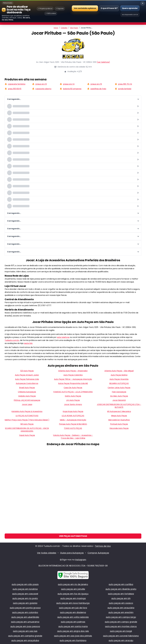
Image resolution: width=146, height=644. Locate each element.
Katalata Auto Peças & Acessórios (27, 411)
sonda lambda (125, 89)
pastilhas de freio (98, 89)
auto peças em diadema (73, 612)
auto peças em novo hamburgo (73, 603)
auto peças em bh (121, 598)
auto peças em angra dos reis (73, 631)
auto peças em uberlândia (25, 617)
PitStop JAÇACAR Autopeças (27, 400)
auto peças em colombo (25, 612)
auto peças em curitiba (121, 584)
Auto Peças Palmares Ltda (27, 379)
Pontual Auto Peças (119, 424)
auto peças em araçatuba (25, 640)
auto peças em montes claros (121, 626)
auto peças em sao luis (25, 631)
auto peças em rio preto (25, 598)
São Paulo (74, 28)
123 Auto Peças (27, 371)
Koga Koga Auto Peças (73, 411)
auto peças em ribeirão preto (121, 589)
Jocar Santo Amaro (73, 404)
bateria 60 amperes (72, 89)
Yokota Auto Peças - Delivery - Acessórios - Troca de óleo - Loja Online (73, 437)
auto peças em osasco (121, 603)
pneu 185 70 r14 (125, 84)
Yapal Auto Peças (27, 435)
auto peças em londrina (25, 589)
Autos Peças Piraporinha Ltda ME (73, 383)
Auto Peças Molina (119, 375)
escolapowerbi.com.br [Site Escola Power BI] (130, 15)
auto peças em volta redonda (73, 617)
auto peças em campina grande (25, 636)
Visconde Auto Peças (119, 428)
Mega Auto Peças (119, 416)
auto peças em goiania (25, 603)
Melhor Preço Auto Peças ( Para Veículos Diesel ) (27, 420)
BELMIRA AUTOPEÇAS (119, 383)
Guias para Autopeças (72, 553)
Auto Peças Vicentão (119, 379)
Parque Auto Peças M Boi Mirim (73, 424)
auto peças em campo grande (121, 622)
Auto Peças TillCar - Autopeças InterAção (73, 379)
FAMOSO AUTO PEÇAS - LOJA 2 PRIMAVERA (73, 392)
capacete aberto (43, 89)
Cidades (64, 28)
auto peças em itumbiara (73, 640)
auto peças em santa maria (73, 626)
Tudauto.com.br (12, 340)
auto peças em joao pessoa (25, 626)
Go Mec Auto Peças (119, 396)
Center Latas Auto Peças (119, 388)
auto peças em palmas (73, 622)
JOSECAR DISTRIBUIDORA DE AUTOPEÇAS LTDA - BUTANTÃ (119, 406)
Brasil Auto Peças (27, 388)
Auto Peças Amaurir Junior (27, 375)
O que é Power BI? (109, 8)
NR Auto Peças (27, 424)
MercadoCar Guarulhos (119, 420)
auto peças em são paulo (25, 584)
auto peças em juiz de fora (73, 608)
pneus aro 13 (41, 84)
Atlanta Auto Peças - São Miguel (119, 371)
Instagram (81, 560)
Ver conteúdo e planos (85, 8)
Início (56, 28)
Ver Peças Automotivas (73, 536)
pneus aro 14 (69, 84)
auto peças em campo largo (121, 617)
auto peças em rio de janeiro (73, 584)
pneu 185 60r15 (15, 89)
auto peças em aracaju (121, 640)
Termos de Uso (103, 546)
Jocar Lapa (27, 404)
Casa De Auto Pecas (73, 388)
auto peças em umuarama (25, 622)
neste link (28, 343)
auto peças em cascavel (25, 594)
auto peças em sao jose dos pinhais (73, 636)
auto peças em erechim (121, 612)
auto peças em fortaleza (121, 594)
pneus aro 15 (96, 84)
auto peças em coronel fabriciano (121, 636)
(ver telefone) (103, 62)
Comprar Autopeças (98, 553)
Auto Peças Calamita (73, 375)
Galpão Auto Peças (27, 396)
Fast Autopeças (119, 392)
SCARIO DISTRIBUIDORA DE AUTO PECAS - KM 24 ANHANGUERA (27, 430)
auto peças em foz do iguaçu (73, 594)
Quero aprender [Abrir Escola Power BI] (130, 8)
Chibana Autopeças (27, 392)
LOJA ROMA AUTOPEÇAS (73, 416)
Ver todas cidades (47, 553)
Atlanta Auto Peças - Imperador (73, 371)
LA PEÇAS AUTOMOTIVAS (27, 416)
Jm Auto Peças (73, 400)
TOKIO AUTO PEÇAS (73, 428)
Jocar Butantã (119, 400)
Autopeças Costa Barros (27, 383)
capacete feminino (17, 84)
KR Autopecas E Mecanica (119, 411)
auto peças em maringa (73, 598)
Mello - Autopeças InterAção (73, 420)
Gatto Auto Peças (73, 396)
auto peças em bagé (121, 631)
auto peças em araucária (121, 608)
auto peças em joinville (73, 589)
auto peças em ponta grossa (25, 608)
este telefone (63, 337)
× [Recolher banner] (143, 3)
